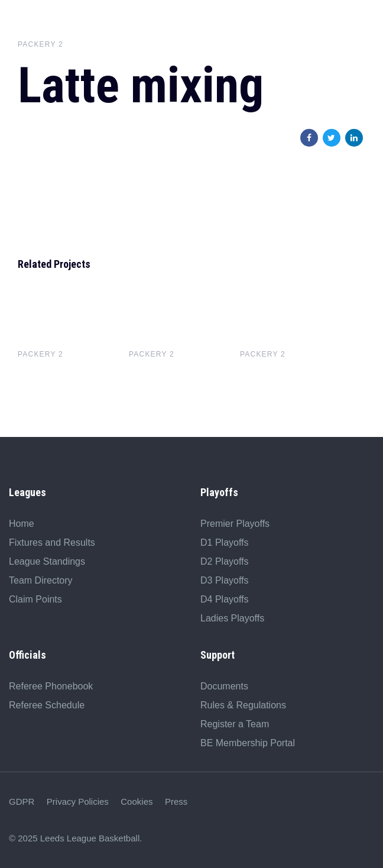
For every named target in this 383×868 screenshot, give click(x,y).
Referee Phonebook (51, 686)
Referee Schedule (47, 705)
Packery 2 (40, 44)
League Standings (47, 561)
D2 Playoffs (225, 561)
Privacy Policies (78, 801)
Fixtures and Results (52, 542)
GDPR (22, 801)
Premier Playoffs (235, 524)
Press (176, 801)
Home (22, 524)
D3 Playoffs (225, 580)
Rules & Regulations (243, 705)
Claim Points (35, 599)
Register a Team (235, 724)
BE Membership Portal (248, 743)
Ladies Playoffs (232, 618)
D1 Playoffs (225, 542)
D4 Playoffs (225, 599)
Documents (224, 686)
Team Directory (41, 580)
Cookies (137, 801)
